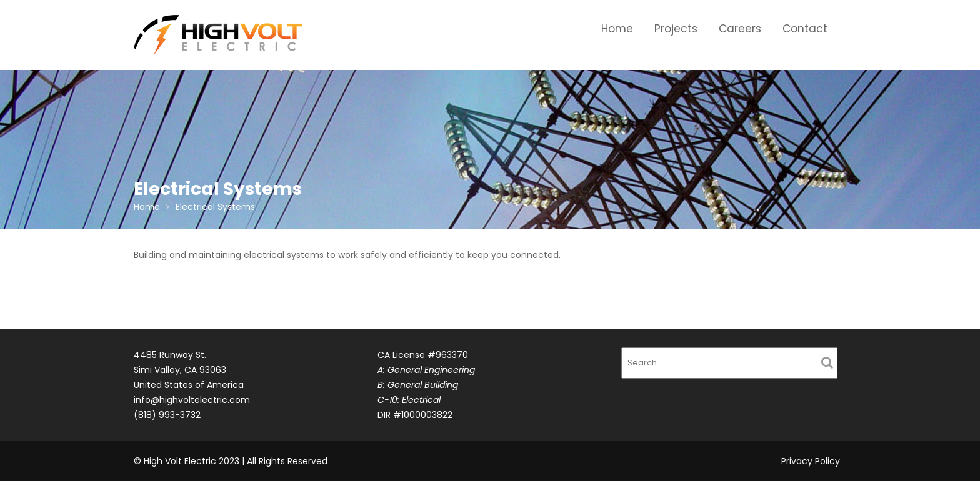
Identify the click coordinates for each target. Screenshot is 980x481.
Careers (740, 29)
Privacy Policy (811, 461)
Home (617, 29)
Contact (805, 29)
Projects (676, 29)
